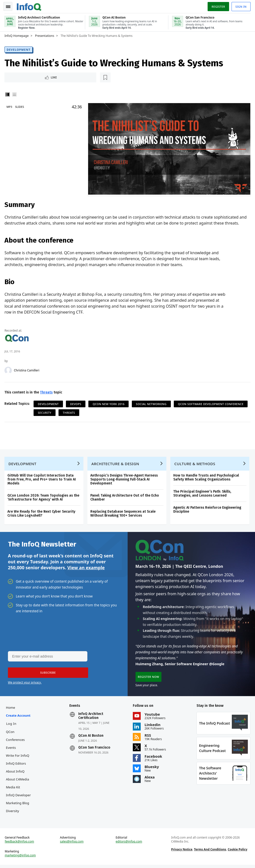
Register (218, 6)
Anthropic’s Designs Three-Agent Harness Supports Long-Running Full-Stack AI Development (125, 480)
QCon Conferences (16, 737)
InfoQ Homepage (17, 35)
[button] (47, 674)
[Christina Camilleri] (9, 370)
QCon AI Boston (91, 737)
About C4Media (18, 781)
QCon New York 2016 (109, 403)
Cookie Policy (237, 852)
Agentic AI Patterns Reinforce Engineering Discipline (208, 510)
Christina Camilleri (27, 370)
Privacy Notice (182, 852)
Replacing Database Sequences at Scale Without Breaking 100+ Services (123, 514)
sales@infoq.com (72, 844)
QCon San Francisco (95, 749)
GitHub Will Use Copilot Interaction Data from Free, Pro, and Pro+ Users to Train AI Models (42, 480)
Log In (12, 725)
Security (122, 412)
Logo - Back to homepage (30, 5)
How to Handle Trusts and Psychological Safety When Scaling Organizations (207, 478)
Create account (19, 717)
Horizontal (15, 94)
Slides (20, 106)
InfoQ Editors (16, 765)
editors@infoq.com (129, 844)
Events (11, 749)
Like (18, 77)
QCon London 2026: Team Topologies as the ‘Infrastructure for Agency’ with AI (44, 498)
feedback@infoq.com (20, 844)
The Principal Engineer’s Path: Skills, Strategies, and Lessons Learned (203, 494)
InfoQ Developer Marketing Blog (19, 801)
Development (19, 49)
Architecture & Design (116, 464)
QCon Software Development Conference (71, 412)
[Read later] (34, 77)
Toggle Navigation (10, 6)
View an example (86, 568)
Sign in (241, 6)
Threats (47, 392)
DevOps (76, 403)
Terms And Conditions (210, 852)
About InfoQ (16, 773)
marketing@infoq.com (21, 858)
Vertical (8, 94)
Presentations (45, 35)
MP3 (10, 106)
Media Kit (13, 789)
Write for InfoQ (18, 757)
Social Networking (152, 403)
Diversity (13, 813)
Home (11, 709)
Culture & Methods (195, 464)
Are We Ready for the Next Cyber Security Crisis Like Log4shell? (42, 514)
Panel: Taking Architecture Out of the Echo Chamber (125, 498)
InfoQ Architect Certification (91, 718)
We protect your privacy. (25, 684)
